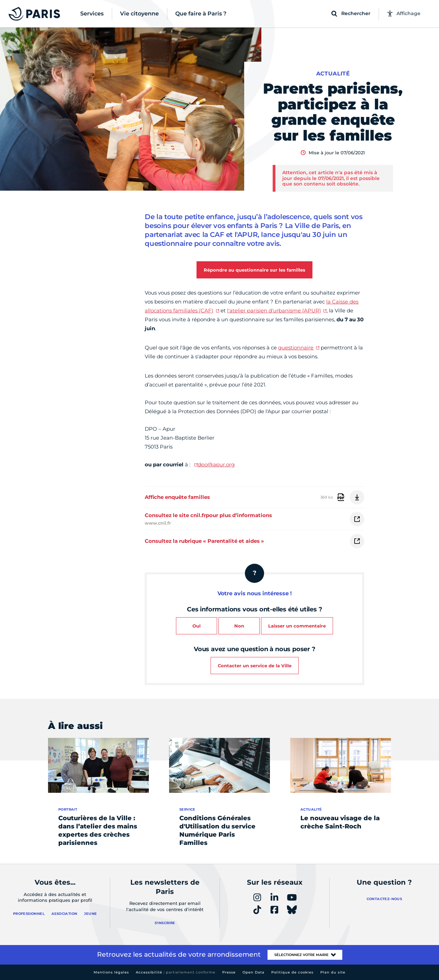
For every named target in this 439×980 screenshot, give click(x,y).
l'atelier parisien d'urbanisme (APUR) (274, 310)
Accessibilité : (176, 972)
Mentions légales (111, 972)
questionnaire (296, 348)
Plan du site (333, 972)
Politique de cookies (292, 972)
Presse (229, 972)
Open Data (253, 972)
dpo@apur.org (216, 464)
